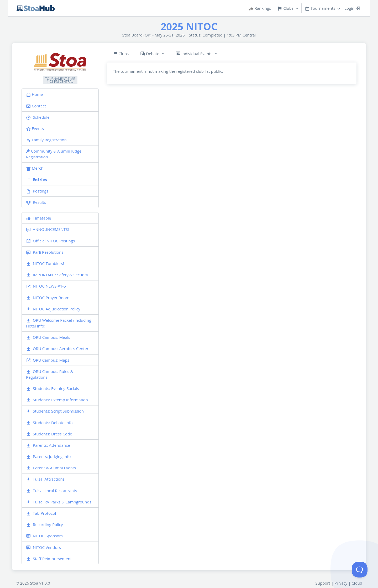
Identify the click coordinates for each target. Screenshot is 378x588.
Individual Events (194, 54)
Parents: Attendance (48, 445)
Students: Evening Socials (52, 389)
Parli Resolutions (45, 252)
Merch (35, 168)
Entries (36, 180)
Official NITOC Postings (50, 241)
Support (323, 583)
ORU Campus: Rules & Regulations (49, 374)
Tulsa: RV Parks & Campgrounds (59, 502)
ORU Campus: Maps (48, 360)
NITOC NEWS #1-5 (46, 286)
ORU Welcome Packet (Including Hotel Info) (59, 323)
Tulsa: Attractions (45, 479)
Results (36, 202)
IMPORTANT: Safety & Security (57, 275)
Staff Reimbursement (49, 559)
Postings (37, 191)
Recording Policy (44, 525)
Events (35, 128)
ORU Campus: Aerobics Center (57, 349)
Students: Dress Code (49, 434)
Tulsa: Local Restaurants (52, 491)
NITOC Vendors (43, 547)
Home (34, 94)
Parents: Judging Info (48, 457)
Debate (150, 54)
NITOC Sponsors (44, 536)
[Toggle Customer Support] (360, 570)
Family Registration (46, 140)
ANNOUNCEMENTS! (47, 229)
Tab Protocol (41, 513)
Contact (36, 106)
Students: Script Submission (55, 411)
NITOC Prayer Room (48, 298)
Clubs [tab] (121, 54)
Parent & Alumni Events (51, 468)
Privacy (341, 583)
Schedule (38, 117)
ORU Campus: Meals (48, 337)
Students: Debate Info (49, 423)
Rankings (260, 8)
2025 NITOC (189, 26)
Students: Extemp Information (57, 400)
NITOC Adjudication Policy (53, 309)
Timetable (38, 218)
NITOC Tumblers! (45, 264)
